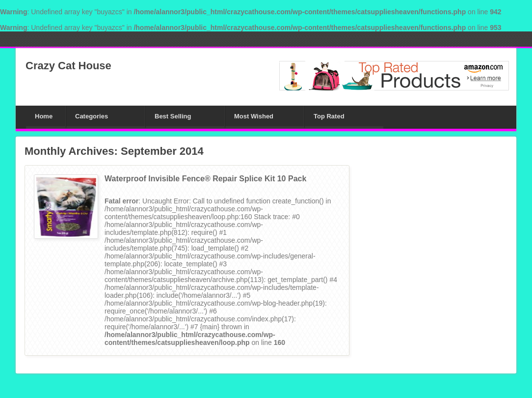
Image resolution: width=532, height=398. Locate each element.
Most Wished (254, 116)
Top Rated (329, 116)
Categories (92, 116)
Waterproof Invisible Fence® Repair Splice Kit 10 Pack (205, 179)
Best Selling (173, 116)
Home (44, 116)
